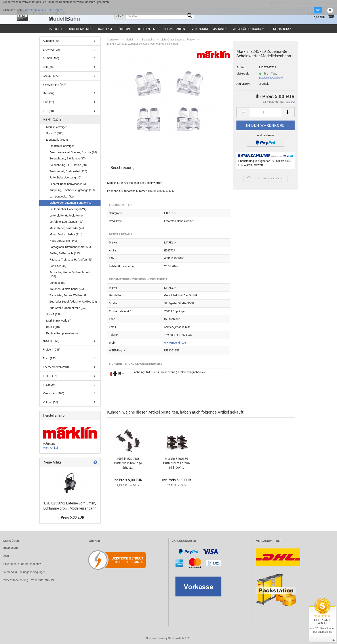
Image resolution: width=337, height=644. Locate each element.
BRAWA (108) (51, 50)
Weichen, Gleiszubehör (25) (67, 289)
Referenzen (147, 29)
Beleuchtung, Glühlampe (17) (68, 158)
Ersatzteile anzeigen (62, 146)
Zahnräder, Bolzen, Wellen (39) (69, 295)
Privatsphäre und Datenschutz (44, 10)
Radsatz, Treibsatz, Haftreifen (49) (71, 260)
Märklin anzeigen (57, 127)
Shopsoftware (155, 638)
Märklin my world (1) (59, 321)
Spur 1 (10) (53, 327)
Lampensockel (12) (62, 196)
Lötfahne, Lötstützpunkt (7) (67, 222)
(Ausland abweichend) (271, 78)
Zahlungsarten (173, 29)
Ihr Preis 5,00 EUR (70, 517)
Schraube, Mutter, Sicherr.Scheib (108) (70, 274)
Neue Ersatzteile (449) (63, 241)
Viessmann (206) (54, 393)
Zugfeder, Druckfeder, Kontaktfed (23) (73, 302)
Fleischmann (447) (55, 85)
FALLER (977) (51, 76)
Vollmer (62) (50, 402)
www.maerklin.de (175, 343)
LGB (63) (48, 111)
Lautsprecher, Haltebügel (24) (68, 209)
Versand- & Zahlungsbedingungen (24, 572)
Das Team (105, 29)
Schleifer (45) (58, 266)
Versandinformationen (209, 29)
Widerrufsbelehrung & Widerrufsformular (29, 580)
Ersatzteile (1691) (57, 140)
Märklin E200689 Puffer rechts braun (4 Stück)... (176, 463)
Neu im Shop (282, 29)
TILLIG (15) (50, 376)
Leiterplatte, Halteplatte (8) (66, 216)
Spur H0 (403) (55, 133)
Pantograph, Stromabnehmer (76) (70, 247)
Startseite (55, 29)
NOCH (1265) (51, 341)
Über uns (125, 29)
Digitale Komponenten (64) (63, 333)
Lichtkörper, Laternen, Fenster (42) (71, 203)
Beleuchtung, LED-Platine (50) (68, 165)
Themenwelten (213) (56, 367)
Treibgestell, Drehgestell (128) (68, 171)
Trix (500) (49, 385)
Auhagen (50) (51, 41)
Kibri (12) (49, 102)
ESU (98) (48, 67)
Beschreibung (123, 168)
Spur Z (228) (54, 314)
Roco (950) (50, 358)
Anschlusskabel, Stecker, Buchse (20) (73, 152)
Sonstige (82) (58, 283)
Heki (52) (49, 93)
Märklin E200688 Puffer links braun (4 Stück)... (128, 463)
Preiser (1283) (52, 350)
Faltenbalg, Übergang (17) (66, 177)
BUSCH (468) (51, 58)
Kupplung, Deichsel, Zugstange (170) (73, 190)
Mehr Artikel (50, 448)
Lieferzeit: (243, 74)
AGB (6, 556)
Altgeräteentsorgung (250, 29)
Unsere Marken (80, 29)
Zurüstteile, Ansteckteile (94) (68, 308)
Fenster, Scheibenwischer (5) (68, 184)
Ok (318, 10)
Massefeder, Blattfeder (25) (67, 228)
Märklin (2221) (52, 120)
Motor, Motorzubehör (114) (66, 234)
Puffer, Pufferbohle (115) (65, 253)
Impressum (10, 548)
